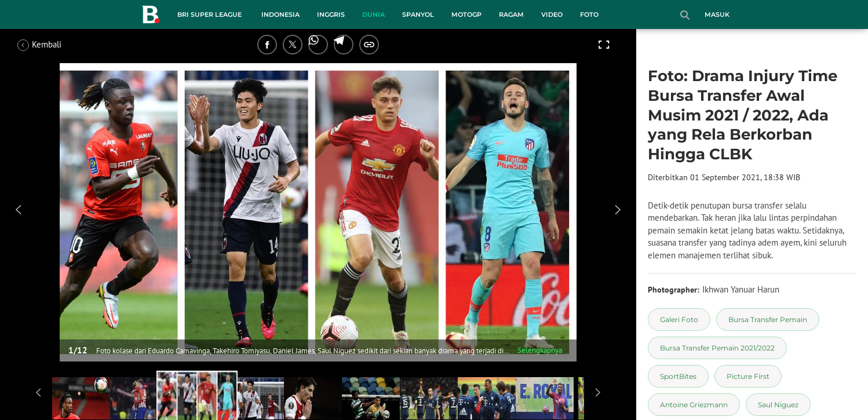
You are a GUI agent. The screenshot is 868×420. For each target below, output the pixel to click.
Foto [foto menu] (589, 14)
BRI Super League (209, 14)
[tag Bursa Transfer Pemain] (768, 319)
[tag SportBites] (678, 376)
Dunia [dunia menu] (373, 14)
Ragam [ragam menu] (511, 14)
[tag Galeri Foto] (679, 319)
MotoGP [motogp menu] (466, 14)
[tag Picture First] (748, 376)
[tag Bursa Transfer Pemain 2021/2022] (717, 348)
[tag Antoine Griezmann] (694, 405)
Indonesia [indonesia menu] (280, 14)
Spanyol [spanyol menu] (418, 14)
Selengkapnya (540, 350)
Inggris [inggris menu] (331, 14)
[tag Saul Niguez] (778, 405)
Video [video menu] (552, 14)
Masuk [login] (717, 14)
